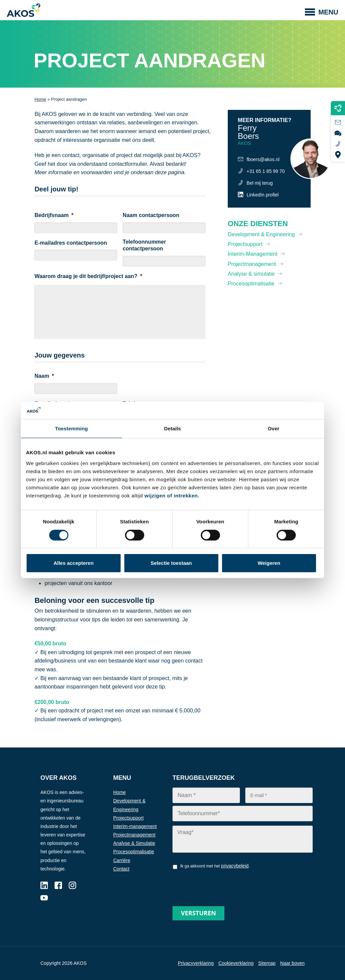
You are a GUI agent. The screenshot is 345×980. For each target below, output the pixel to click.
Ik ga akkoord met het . (215, 866)
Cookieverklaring (236, 963)
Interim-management (135, 826)
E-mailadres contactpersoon (71, 243)
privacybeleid (235, 866)
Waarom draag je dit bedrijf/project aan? (88, 276)
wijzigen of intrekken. (172, 496)
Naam (44, 376)
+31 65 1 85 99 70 (266, 171)
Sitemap (267, 963)
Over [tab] (274, 428)
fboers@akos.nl (263, 159)
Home (40, 99)
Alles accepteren (74, 563)
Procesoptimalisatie (251, 284)
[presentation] (224, 885)
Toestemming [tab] (71, 428)
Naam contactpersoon (151, 215)
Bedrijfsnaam (54, 215)
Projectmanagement (252, 264)
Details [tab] (172, 428)
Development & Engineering (261, 234)
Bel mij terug (260, 183)
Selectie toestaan (171, 563)
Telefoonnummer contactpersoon (144, 245)
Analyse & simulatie (251, 274)
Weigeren (269, 563)
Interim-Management (253, 254)
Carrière (122, 860)
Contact (121, 869)
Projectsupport (245, 244)
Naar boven (292, 963)
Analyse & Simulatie (134, 843)
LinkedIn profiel (263, 195)
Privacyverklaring (196, 963)
